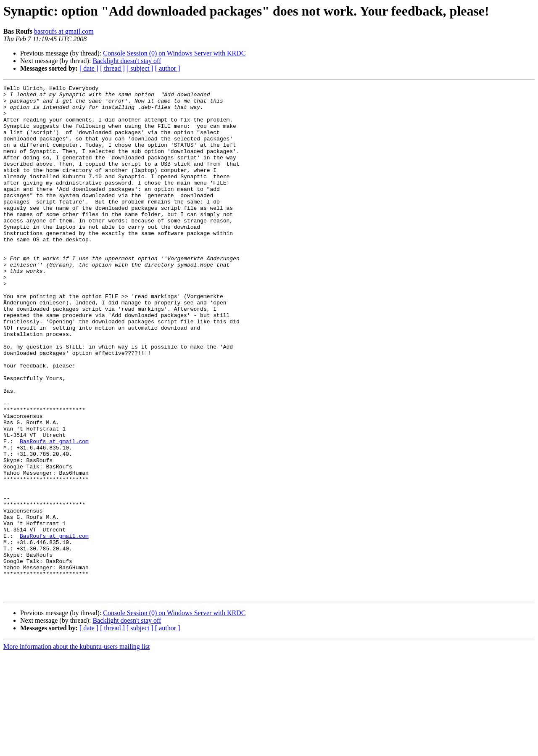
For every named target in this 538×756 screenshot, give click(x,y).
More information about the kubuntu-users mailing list (76, 749)
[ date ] (89, 68)
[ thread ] (112, 68)
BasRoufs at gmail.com (54, 513)
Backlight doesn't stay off (127, 61)
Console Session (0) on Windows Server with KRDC (174, 53)
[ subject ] (140, 68)
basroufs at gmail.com (64, 31)
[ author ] (168, 68)
